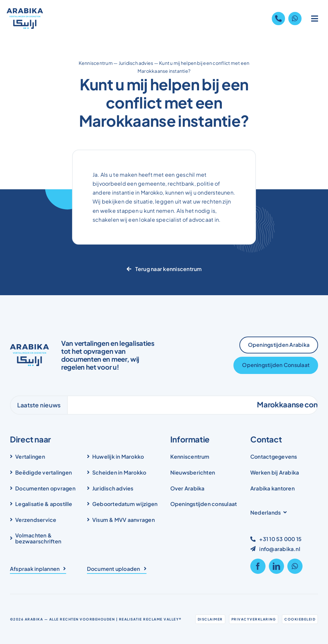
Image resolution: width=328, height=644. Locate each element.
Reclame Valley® (163, 619)
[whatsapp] (295, 566)
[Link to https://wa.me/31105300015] (295, 19)
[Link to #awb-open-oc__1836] (315, 19)
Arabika (34, 619)
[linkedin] (276, 566)
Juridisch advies (136, 63)
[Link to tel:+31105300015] (278, 19)
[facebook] (258, 566)
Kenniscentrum (96, 63)
